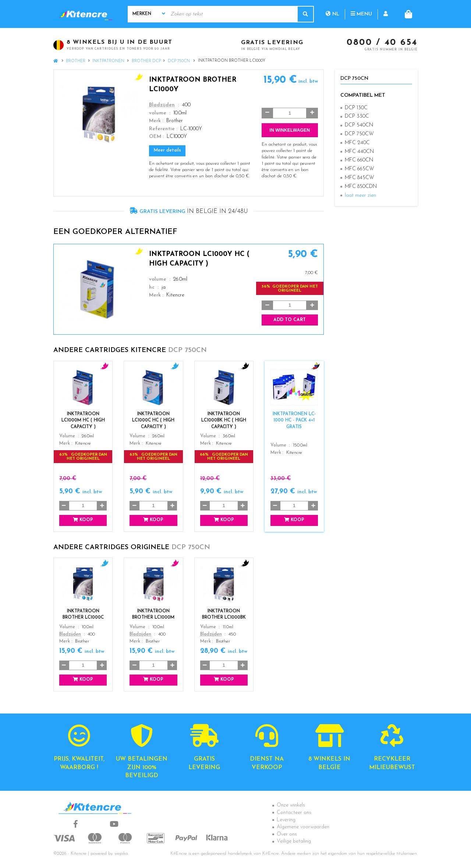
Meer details (167, 150)
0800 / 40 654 (382, 43)
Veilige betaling (294, 841)
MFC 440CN (359, 152)
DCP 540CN (359, 125)
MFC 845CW (360, 178)
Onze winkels (291, 805)
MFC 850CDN (361, 187)
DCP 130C (356, 108)
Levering (286, 820)
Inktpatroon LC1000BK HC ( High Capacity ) (224, 420)
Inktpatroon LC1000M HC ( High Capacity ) (83, 420)
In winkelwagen (290, 130)
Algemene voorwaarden (303, 827)
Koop (83, 520)
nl (332, 14)
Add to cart (290, 320)
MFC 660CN (359, 160)
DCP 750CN (179, 61)
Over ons (287, 834)
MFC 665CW (360, 169)
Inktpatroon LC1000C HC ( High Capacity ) (153, 420)
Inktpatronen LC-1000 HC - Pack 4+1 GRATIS (294, 420)
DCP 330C (357, 116)
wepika (121, 854)
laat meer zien (360, 195)
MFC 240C (357, 143)
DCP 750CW (359, 134)
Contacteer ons (294, 813)
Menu (361, 14)
